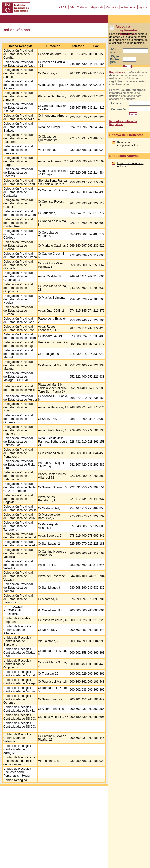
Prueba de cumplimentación (128, 144)
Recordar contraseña (123, 121)
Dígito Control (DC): (115, 59)
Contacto (112, 7)
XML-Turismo (79, 7)
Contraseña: (119, 109)
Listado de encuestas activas (130, 165)
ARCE (63, 7)
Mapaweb (97, 7)
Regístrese (116, 72)
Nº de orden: (114, 51)
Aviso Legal (128, 7)
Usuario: (117, 103)
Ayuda (143, 7)
